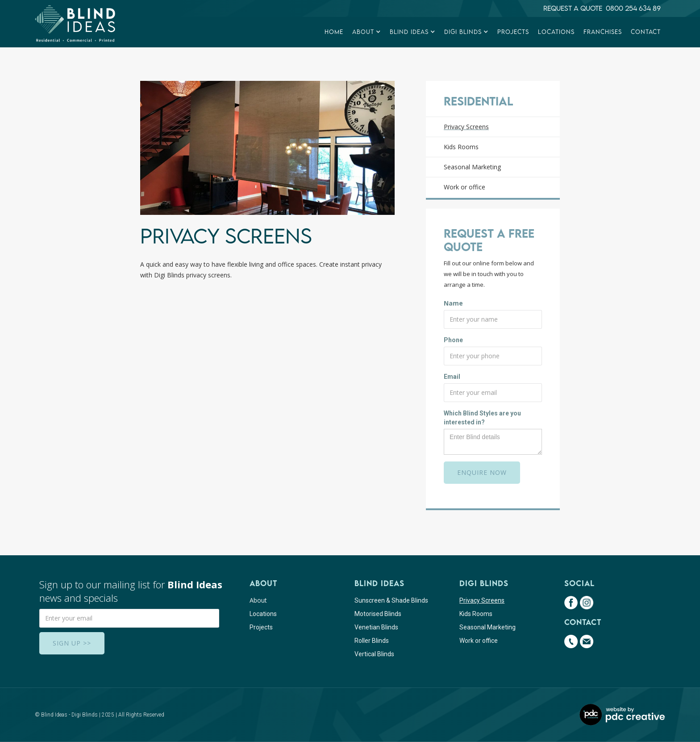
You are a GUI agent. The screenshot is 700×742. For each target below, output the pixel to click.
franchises (603, 32)
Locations (556, 32)
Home (334, 32)
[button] (367, 32)
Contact (646, 32)
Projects (513, 32)
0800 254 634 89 (633, 8)
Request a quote (575, 8)
